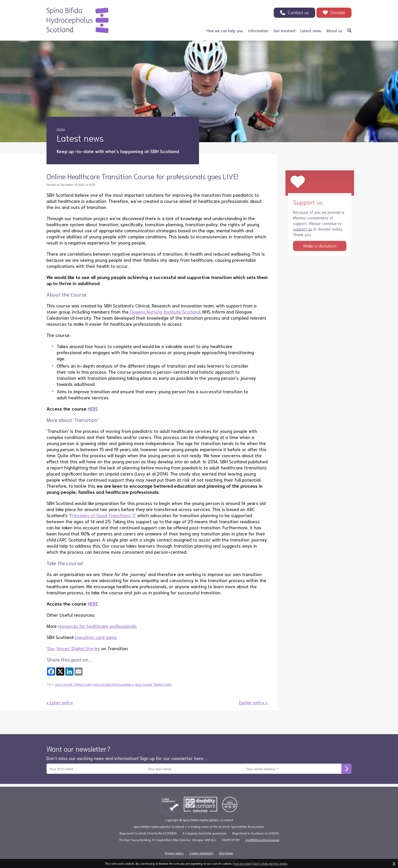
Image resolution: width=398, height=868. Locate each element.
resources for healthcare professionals (97, 626)
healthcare (143, 684)
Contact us (298, 12)
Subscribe (346, 776)
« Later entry (60, 702)
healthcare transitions (73, 684)
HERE (93, 408)
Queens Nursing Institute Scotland (165, 312)
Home (61, 129)
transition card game (96, 637)
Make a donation (320, 252)
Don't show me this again (270, 863)
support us (303, 235)
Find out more (242, 863)
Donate (338, 12)
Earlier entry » (253, 702)
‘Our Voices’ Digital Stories (73, 648)
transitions (162, 684)
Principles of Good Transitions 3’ (103, 515)
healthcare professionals (113, 684)
